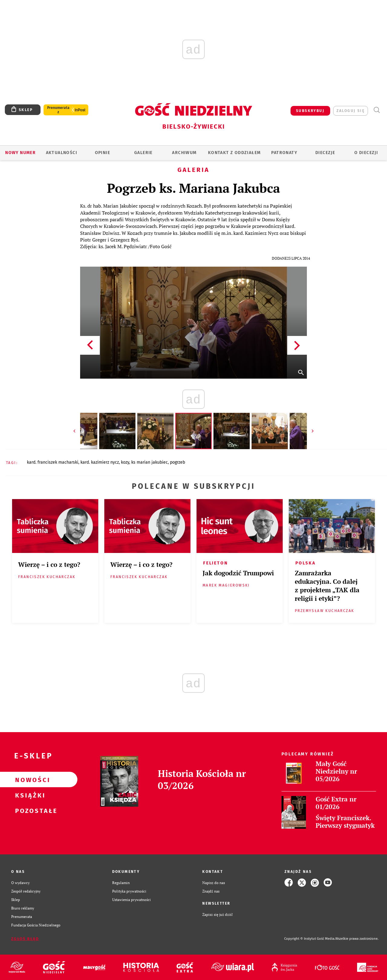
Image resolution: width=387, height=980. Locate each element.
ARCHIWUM (184, 153)
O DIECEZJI (366, 153)
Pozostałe (29, 811)
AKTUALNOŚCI (62, 153)
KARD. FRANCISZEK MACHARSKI (53, 462)
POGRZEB (177, 462)
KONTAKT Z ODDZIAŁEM (234, 153)
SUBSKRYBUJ (310, 111)
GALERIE (143, 153)
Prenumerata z (58, 110)
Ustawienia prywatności (132, 899)
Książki (29, 795)
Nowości (29, 780)
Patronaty (284, 153)
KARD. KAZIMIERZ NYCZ (100, 462)
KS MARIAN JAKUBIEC (150, 462)
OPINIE (102, 153)
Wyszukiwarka (377, 110)
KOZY (125, 462)
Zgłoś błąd (25, 939)
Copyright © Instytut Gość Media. (310, 939)
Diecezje (325, 153)
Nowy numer (20, 153)
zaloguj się (351, 111)
